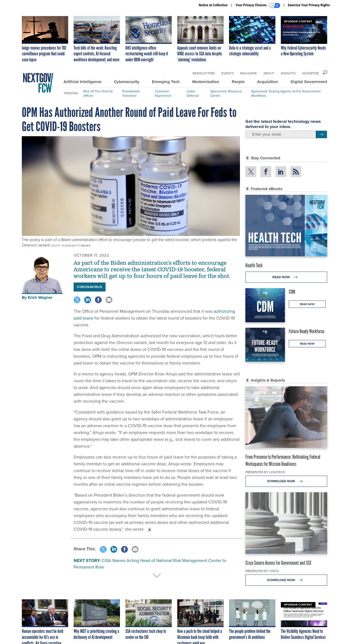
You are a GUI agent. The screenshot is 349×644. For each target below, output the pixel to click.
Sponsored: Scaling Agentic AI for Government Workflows (286, 93)
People (238, 82)
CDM (292, 292)
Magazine (249, 73)
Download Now (286, 481)
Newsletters (204, 73)
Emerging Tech (166, 82)
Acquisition (268, 82)
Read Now (286, 277)
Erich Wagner (40, 297)
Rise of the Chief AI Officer (98, 93)
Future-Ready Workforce (306, 331)
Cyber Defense (193, 93)
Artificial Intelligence (82, 82)
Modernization (206, 82)
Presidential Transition (131, 93)
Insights (288, 73)
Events (228, 73)
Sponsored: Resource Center (226, 93)
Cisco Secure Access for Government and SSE (278, 563)
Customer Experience (163, 93)
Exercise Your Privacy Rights (309, 5)
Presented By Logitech (265, 472)
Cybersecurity (127, 82)
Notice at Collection (213, 5)
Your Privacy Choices (258, 5)
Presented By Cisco (262, 571)
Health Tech (254, 265)
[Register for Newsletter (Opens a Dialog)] (321, 135)
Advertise (311, 73)
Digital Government (309, 82)
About (269, 73)
